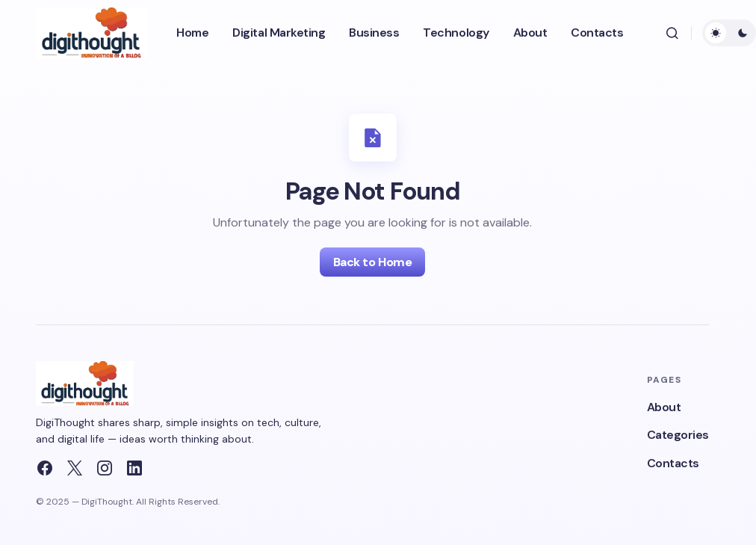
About (664, 407)
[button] (672, 33)
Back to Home (372, 262)
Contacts (673, 463)
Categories (678, 435)
